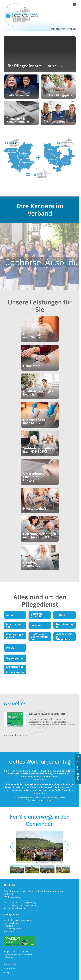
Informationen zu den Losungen (40, 800)
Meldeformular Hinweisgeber (19, 920)
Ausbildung (11, 931)
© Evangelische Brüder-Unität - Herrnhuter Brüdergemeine (40, 798)
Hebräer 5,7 (40, 793)
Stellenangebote (13, 929)
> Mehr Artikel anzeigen (16, 735)
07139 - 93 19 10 (17, 905)
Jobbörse (23, 262)
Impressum (11, 964)
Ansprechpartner (13, 923)
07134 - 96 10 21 (17, 903)
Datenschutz (11, 968)
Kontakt (9, 926)
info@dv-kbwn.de (17, 908)
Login (8, 972)
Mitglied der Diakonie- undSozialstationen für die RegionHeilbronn (18, 954)
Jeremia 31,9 (40, 779)
